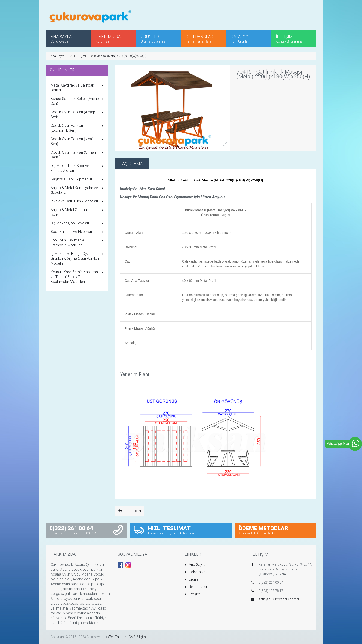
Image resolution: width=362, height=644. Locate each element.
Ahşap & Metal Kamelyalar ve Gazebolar (78, 190)
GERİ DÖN (129, 511)
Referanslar (196, 587)
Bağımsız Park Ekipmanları (78, 180)
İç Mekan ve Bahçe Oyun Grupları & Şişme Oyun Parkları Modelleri (78, 259)
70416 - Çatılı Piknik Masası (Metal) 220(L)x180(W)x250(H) (108, 56)
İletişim (192, 594)
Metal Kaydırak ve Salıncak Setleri (78, 88)
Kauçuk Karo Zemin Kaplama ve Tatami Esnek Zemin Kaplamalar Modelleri (78, 277)
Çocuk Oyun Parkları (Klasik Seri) (78, 141)
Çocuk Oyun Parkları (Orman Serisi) (78, 155)
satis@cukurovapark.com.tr (279, 599)
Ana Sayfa (58, 56)
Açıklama (132, 164)
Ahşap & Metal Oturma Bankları (78, 212)
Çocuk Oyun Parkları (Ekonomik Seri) (78, 128)
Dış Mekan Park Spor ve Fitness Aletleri (78, 168)
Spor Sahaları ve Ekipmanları (78, 232)
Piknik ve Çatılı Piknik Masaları (78, 201)
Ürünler (192, 579)
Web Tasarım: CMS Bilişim (127, 637)
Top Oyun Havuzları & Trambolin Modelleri (78, 243)
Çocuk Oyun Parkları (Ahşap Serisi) (78, 115)
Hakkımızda (196, 572)
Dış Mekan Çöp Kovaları (78, 223)
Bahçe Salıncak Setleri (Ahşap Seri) (78, 101)
